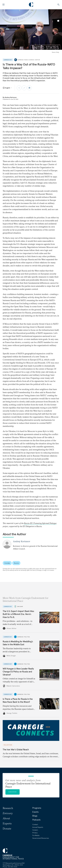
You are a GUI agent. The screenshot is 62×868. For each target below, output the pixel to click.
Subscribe (13, 792)
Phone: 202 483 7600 (10, 867)
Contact (35, 824)
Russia (16, 563)
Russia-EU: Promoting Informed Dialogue (40, 523)
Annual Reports (38, 827)
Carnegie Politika (24, 637)
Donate (7, 828)
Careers (35, 830)
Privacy (35, 833)
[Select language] (7, 88)
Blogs (35, 816)
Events (35, 812)
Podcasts (36, 820)
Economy (7, 563)
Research (8, 808)
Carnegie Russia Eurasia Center (29, 60)
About (6, 818)
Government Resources (41, 838)
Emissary (20, 607)
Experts (7, 823)
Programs (37, 808)
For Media (36, 835)
